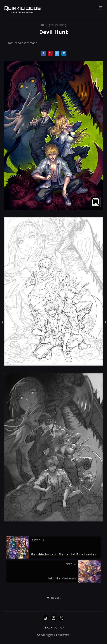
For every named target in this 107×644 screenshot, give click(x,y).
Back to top (55, 627)
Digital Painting (54, 25)
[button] (53, 598)
